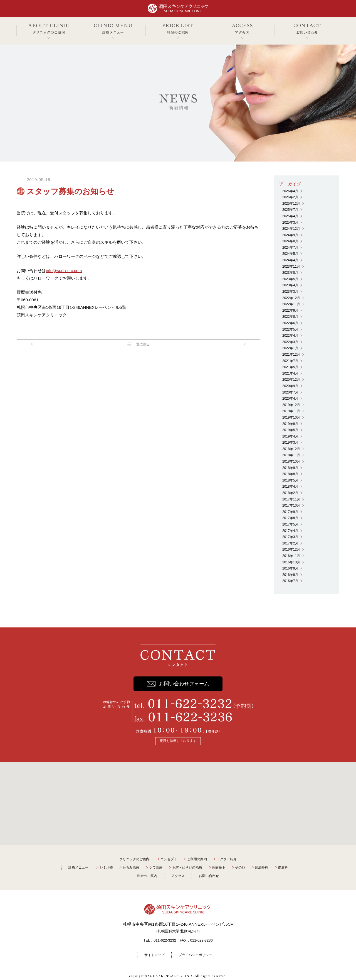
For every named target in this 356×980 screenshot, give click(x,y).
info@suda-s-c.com (64, 271)
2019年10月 (291, 417)
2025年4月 (290, 216)
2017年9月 (290, 512)
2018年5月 (290, 480)
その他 (240, 867)
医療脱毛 (219, 867)
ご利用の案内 (197, 859)
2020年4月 (290, 399)
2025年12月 (291, 204)
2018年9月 (290, 468)
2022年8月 (290, 317)
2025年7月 (290, 210)
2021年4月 (290, 373)
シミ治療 (106, 867)
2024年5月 (290, 254)
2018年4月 (290, 487)
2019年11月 (291, 411)
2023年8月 (290, 273)
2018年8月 (290, 474)
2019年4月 (290, 436)
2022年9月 (290, 311)
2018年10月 (291, 461)
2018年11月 (291, 455)
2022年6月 (290, 323)
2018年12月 (291, 449)
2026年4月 (290, 191)
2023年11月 (291, 267)
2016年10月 (291, 562)
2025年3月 (290, 223)
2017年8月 (290, 518)
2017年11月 (291, 499)
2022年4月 (290, 336)
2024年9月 (290, 235)
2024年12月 (291, 229)
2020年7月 (290, 392)
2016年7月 (290, 581)
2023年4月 (290, 285)
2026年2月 (290, 197)
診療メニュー (78, 867)
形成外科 (261, 867)
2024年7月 (290, 248)
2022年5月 (290, 329)
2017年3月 (290, 537)
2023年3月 (290, 292)
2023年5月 (290, 279)
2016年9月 (290, 568)
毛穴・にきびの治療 (187, 867)
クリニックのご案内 (134, 859)
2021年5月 (290, 367)
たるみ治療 (131, 867)
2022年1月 (290, 348)
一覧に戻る (141, 344)
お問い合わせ (209, 876)
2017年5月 (290, 524)
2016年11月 (291, 556)
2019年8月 (290, 424)
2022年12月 (291, 298)
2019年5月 (290, 430)
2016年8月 (290, 575)
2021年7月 (290, 361)
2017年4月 (290, 531)
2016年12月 (291, 549)
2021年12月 (291, 355)
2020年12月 (291, 380)
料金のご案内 (147, 876)
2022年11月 (291, 304)
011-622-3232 (165, 940)
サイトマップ (154, 955)
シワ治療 (156, 867)
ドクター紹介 (227, 859)
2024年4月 (290, 260)
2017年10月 (291, 505)
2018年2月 (290, 493)
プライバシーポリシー (195, 955)
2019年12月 (291, 405)
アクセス (178, 876)
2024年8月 (290, 241)
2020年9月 (290, 386)
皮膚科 (283, 867)
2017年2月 (290, 543)
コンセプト (169, 859)
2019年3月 (290, 443)
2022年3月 (290, 342)
